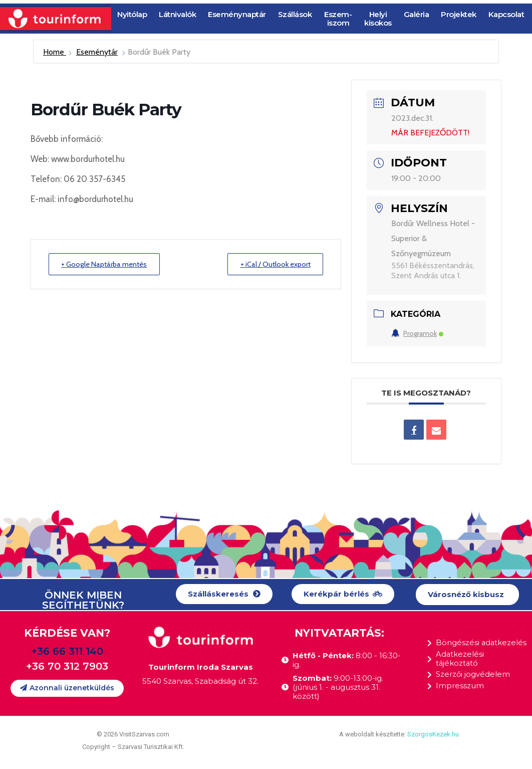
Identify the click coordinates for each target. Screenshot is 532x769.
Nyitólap (132, 14)
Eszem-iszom (338, 19)
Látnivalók (177, 14)
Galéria (417, 14)
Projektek (459, 14)
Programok (417, 333)
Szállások (295, 14)
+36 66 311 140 (67, 651)
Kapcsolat (506, 14)
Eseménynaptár (237, 14)
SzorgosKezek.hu (433, 734)
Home (55, 52)
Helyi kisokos (378, 19)
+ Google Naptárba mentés (108, 264)
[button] (224, 594)
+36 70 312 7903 (67, 666)
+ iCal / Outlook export (272, 264)
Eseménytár (97, 52)
